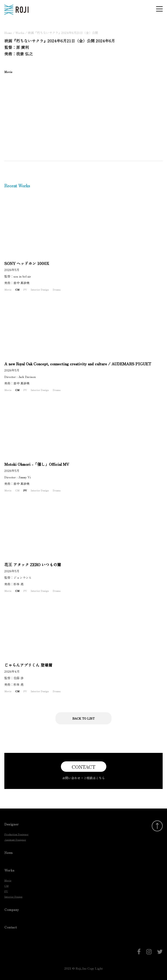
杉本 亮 (20, 584)
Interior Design (40, 289)
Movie (8, 289)
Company (12, 909)
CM (17, 289)
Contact (11, 927)
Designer (12, 824)
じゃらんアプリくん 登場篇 (28, 665)
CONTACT (84, 767)
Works (20, 33)
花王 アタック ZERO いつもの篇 (33, 564)
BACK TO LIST (83, 718)
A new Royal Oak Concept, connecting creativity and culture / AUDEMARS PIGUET (78, 364)
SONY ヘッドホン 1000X (27, 263)
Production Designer (16, 834)
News (8, 852)
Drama (57, 289)
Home (8, 33)
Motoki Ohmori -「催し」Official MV (37, 464)
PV (25, 289)
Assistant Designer (15, 839)
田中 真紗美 (23, 283)
